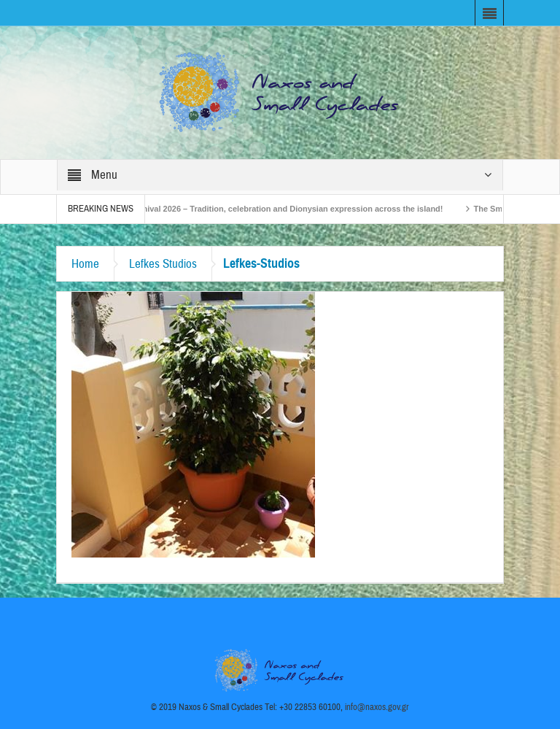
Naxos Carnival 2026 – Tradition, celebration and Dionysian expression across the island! (278, 209)
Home (85, 264)
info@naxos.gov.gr (377, 707)
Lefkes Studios (163, 264)
